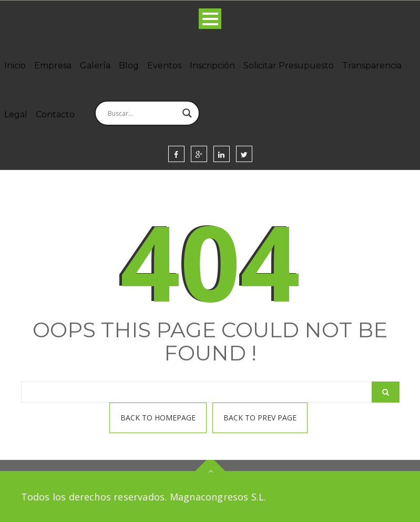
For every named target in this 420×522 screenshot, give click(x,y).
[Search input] (142, 113)
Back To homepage (158, 418)
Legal (16, 114)
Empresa (53, 66)
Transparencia (372, 66)
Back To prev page (260, 418)
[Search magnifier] (187, 113)
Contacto (55, 114)
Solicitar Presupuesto (289, 66)
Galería (95, 66)
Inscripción (212, 66)
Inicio (15, 66)
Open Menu (210, 19)
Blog (129, 66)
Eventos (164, 66)
